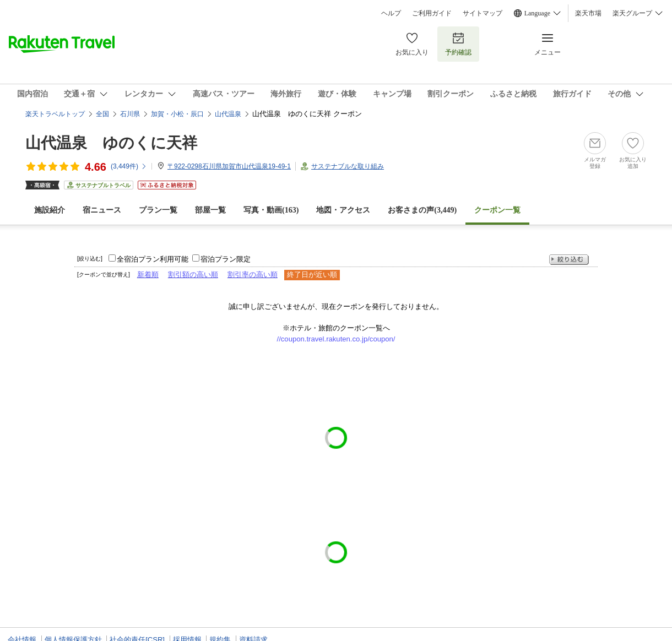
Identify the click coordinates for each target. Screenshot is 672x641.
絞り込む (569, 260)
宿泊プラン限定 (226, 259)
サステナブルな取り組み (348, 166)
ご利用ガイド (432, 13)
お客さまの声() (422, 210)
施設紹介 (50, 210)
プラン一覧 (158, 210)
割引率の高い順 (253, 275)
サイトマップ (483, 13)
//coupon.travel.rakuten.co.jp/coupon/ (336, 339)
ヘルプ (391, 13)
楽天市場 (588, 13)
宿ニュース (102, 210)
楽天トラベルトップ (55, 114)
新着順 (148, 275)
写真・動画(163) (271, 210)
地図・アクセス (343, 210)
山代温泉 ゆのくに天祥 (111, 143)
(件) (129, 166)
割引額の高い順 (193, 275)
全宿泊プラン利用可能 (153, 259)
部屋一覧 (210, 210)
